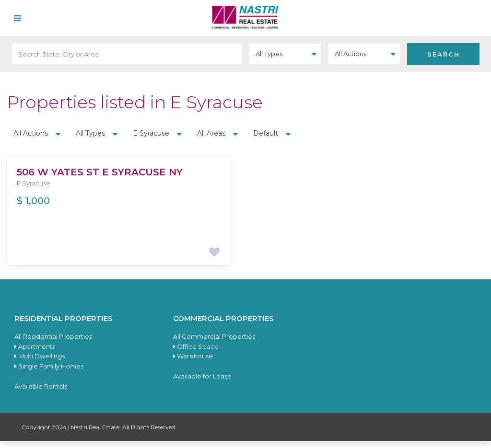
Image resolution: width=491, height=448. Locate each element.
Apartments (35, 346)
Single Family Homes (49, 366)
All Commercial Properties (214, 336)
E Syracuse (34, 183)
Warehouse (193, 356)
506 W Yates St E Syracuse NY (100, 172)
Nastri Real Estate (95, 427)
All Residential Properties (53, 336)
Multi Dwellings (40, 356)
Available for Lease (202, 376)
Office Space (196, 346)
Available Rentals (41, 386)
